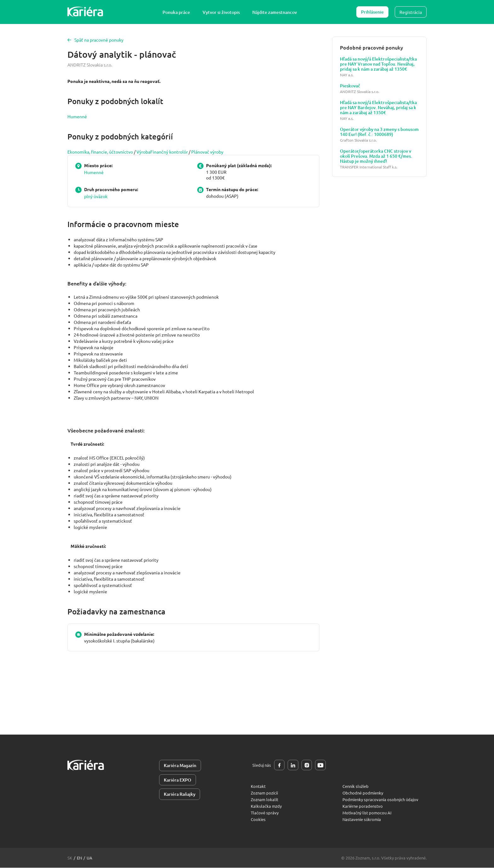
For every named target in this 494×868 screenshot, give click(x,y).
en (79, 858)
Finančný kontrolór (169, 152)
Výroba (143, 152)
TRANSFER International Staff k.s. (369, 167)
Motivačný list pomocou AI (367, 813)
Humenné (77, 116)
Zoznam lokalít (264, 800)
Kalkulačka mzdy (266, 806)
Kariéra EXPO (178, 780)
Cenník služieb (356, 786)
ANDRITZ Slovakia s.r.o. (90, 65)
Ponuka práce (177, 12)
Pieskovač (350, 86)
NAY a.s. (347, 75)
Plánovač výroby (207, 152)
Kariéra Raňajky (180, 794)
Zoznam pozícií (264, 793)
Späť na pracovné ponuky (95, 40)
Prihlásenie (372, 12)
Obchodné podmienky (363, 793)
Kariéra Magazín (180, 765)
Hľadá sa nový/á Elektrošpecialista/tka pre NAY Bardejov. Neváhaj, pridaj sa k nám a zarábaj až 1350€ (378, 108)
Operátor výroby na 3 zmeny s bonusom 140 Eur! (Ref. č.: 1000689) (379, 132)
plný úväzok (96, 196)
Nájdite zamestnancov (275, 12)
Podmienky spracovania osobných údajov (380, 800)
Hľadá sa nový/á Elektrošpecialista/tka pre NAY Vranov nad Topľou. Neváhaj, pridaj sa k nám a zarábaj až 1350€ (378, 64)
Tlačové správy (265, 813)
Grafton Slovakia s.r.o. (358, 140)
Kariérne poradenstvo (363, 806)
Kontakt (258, 786)
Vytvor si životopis (221, 12)
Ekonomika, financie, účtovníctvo (100, 152)
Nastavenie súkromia (362, 820)
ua (89, 858)
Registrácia (411, 12)
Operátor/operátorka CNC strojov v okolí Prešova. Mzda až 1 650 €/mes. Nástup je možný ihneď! (376, 156)
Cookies (258, 820)
